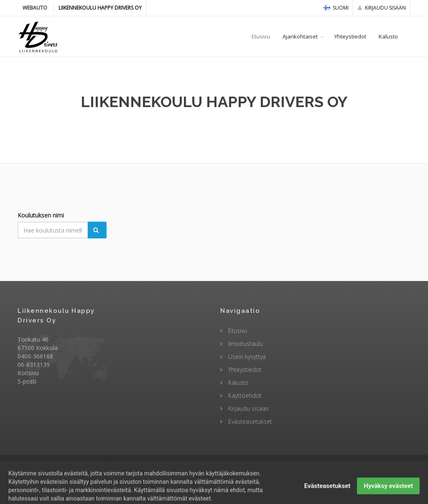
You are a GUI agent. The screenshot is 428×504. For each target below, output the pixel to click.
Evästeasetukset (249, 421)
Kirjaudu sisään (382, 8)
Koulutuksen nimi (41, 215)
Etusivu (261, 36)
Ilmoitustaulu (245, 344)
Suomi (336, 8)
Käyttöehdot (244, 395)
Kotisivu (28, 373)
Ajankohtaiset (300, 36)
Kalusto (388, 36)
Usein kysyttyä (246, 357)
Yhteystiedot (350, 36)
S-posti (27, 381)
